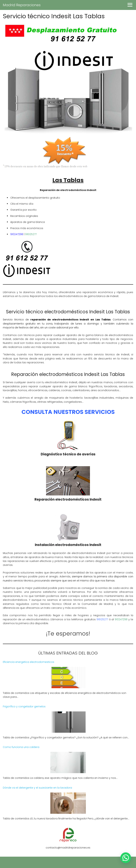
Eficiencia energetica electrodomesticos (29, 662)
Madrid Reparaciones (22, 5)
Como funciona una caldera (21, 747)
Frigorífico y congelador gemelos (24, 706)
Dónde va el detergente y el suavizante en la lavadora (37, 788)
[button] (126, 858)
